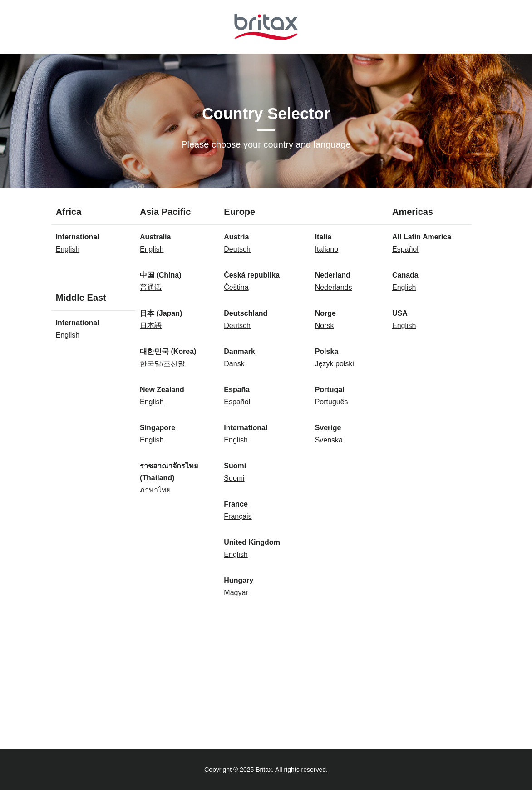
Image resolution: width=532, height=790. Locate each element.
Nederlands (334, 287)
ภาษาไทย (155, 490)
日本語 (151, 325)
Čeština (236, 287)
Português (332, 402)
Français (238, 516)
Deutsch (237, 249)
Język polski (335, 364)
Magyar (236, 593)
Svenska (329, 440)
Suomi (234, 478)
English (68, 249)
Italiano (327, 249)
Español (237, 402)
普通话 (151, 287)
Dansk (234, 364)
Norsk (325, 325)
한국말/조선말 (163, 364)
